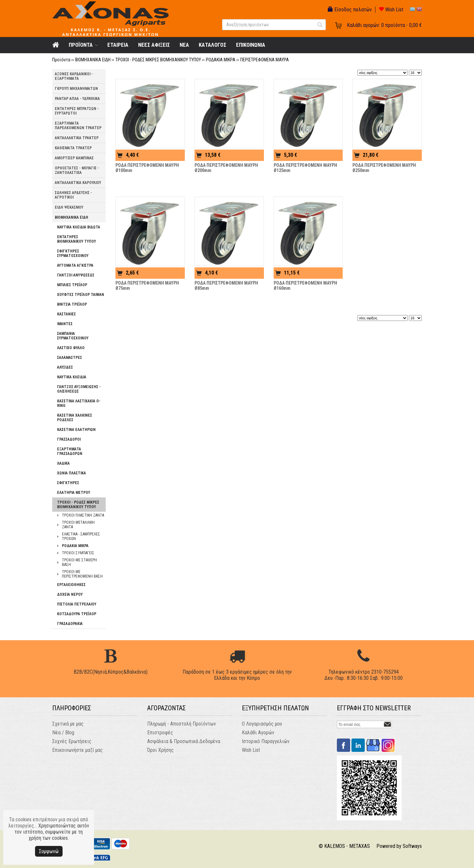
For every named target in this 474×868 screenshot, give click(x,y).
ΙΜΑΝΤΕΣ (65, 324)
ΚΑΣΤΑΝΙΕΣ (66, 314)
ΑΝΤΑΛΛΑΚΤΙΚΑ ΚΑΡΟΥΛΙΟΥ (78, 183)
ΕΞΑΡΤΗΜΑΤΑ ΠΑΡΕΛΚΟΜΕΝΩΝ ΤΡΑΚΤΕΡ (78, 126)
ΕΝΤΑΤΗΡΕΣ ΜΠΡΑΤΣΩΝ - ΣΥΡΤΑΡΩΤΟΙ (77, 111)
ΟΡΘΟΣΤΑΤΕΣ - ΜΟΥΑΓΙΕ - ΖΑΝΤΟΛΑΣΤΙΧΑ (77, 170)
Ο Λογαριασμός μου (262, 724)
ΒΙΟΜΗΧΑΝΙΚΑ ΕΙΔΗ (93, 60)
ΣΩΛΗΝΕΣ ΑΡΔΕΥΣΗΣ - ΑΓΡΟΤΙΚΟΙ (73, 195)
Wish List (391, 10)
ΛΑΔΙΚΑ (63, 463)
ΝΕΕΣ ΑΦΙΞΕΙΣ (154, 45)
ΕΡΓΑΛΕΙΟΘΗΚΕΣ (71, 585)
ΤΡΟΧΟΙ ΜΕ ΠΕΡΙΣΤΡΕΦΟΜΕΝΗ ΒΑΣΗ (82, 574)
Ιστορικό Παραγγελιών (266, 741)
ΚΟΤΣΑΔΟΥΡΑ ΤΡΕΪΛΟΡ (77, 614)
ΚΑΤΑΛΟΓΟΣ (213, 45)
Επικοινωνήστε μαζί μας (77, 750)
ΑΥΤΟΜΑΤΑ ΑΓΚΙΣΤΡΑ (75, 265)
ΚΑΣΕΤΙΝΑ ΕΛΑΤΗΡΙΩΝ (76, 430)
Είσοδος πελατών (350, 10)
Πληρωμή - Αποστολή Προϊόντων (182, 724)
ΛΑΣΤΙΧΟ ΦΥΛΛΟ (71, 348)
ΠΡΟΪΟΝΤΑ (81, 45)
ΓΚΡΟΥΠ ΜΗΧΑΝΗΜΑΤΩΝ (76, 89)
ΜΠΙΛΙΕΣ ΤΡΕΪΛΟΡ (72, 285)
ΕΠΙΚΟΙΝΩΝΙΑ (251, 45)
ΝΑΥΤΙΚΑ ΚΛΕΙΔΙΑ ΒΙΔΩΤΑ (79, 227)
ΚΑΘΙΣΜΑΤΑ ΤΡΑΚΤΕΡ (73, 148)
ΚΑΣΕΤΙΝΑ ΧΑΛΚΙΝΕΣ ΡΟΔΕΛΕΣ (75, 418)
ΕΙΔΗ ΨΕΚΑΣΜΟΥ (69, 207)
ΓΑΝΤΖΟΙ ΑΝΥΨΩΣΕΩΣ (76, 275)
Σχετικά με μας (68, 724)
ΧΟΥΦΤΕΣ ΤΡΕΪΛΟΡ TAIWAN (81, 295)
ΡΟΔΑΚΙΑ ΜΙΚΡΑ (221, 60)
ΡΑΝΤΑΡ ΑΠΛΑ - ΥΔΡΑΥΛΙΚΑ (77, 99)
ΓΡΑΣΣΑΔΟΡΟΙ (69, 439)
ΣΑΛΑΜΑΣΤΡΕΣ (70, 358)
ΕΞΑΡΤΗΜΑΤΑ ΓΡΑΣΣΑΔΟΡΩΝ (70, 451)
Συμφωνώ (49, 851)
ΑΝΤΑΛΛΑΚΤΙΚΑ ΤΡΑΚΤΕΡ (77, 138)
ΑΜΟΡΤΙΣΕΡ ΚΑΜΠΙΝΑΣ (74, 158)
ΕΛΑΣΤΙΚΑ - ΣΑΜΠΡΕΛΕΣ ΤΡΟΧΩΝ (81, 536)
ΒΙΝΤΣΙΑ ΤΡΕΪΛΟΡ (72, 304)
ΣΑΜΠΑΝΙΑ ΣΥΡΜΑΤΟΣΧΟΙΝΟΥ (73, 336)
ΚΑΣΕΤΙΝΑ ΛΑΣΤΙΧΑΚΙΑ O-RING (79, 403)
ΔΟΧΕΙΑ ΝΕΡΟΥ (70, 594)
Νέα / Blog (63, 733)
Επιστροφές (160, 733)
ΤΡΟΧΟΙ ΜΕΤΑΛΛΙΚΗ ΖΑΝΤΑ (78, 525)
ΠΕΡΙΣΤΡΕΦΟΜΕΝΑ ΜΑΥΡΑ (265, 60)
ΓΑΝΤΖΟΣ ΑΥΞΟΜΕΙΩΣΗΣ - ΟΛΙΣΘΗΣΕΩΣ (79, 389)
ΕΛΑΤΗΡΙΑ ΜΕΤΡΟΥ (74, 493)
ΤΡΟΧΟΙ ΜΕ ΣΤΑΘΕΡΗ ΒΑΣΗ (79, 562)
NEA (184, 45)
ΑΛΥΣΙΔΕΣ (65, 367)
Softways (412, 846)
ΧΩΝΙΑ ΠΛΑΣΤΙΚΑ (71, 473)
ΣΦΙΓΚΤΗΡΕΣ (68, 483)
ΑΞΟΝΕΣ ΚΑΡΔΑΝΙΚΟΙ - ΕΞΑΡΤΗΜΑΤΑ (74, 76)
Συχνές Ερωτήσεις (72, 741)
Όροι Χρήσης (160, 750)
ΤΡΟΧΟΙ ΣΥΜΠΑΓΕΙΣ (78, 553)
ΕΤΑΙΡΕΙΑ (118, 45)
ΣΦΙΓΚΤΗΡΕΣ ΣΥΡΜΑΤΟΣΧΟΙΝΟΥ (73, 253)
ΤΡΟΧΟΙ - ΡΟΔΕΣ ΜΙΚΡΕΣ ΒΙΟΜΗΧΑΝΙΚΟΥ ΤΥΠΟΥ (158, 60)
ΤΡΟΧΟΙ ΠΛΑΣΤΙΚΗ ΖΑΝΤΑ (83, 515)
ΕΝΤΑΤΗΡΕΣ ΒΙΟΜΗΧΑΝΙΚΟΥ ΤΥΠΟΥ (77, 239)
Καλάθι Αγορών (258, 733)
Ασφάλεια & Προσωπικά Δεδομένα (184, 741)
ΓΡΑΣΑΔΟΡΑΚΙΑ (70, 624)
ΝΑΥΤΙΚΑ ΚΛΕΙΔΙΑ (72, 377)
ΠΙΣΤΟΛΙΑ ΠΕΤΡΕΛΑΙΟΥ (77, 604)
